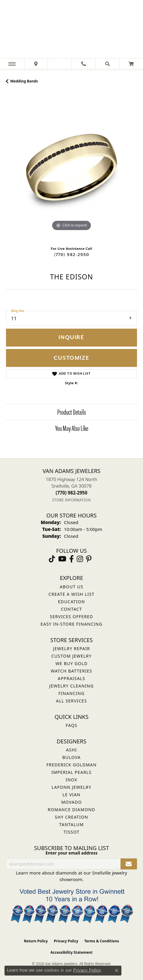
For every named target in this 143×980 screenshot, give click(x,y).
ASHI (71, 750)
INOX (71, 780)
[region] (71, 167)
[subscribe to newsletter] (129, 864)
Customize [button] (71, 358)
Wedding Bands (24, 81)
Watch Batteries (71, 671)
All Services (71, 701)
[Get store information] (71, 500)
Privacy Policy (66, 941)
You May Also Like (72, 428)
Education (72, 602)
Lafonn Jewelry (71, 787)
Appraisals (72, 678)
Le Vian (72, 795)
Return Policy (36, 941)
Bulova (71, 757)
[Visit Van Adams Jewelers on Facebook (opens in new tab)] (71, 559)
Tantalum (72, 824)
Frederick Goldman (72, 765)
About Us (71, 587)
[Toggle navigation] (12, 64)
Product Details (72, 412)
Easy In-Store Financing (71, 624)
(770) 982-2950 (72, 255)
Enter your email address (71, 853)
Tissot (71, 832)
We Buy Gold (71, 663)
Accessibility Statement (71, 952)
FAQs (71, 725)
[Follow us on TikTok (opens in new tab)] (52, 559)
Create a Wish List (72, 594)
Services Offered (71, 617)
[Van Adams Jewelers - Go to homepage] (72, 30)
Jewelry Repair (71, 649)
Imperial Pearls (71, 772)
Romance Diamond (71, 810)
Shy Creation (71, 817)
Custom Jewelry (71, 656)
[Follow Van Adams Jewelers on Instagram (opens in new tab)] (80, 559)
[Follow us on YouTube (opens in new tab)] (62, 559)
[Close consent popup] (117, 970)
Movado (71, 802)
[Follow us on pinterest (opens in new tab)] (89, 559)
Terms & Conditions (102, 941)
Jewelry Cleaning (71, 686)
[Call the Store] (72, 493)
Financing (71, 693)
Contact (71, 609)
